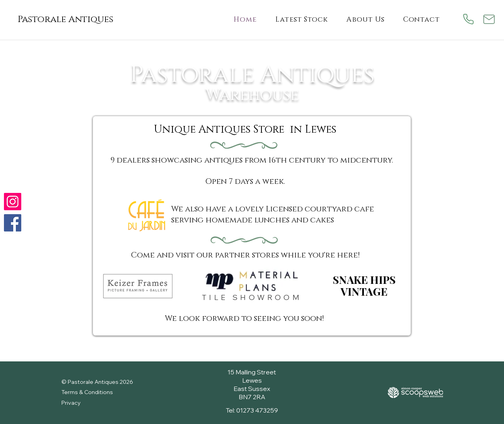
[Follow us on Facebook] (13, 223)
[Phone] (468, 19)
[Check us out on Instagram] (13, 202)
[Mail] (489, 19)
